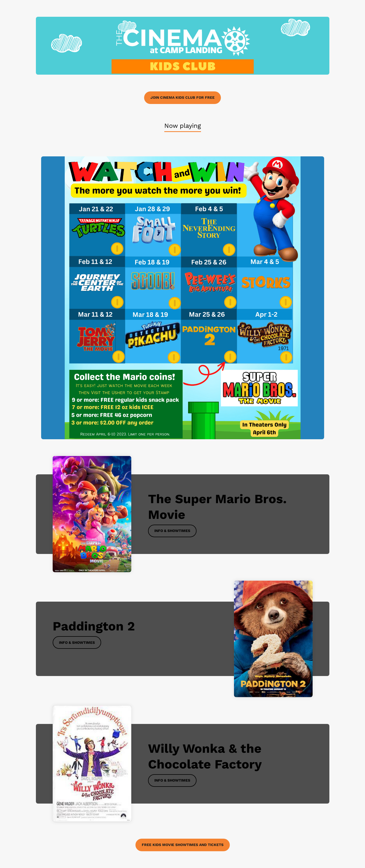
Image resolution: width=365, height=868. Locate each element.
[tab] (183, 126)
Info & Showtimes (172, 531)
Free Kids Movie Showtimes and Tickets (183, 845)
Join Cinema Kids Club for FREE (182, 97)
